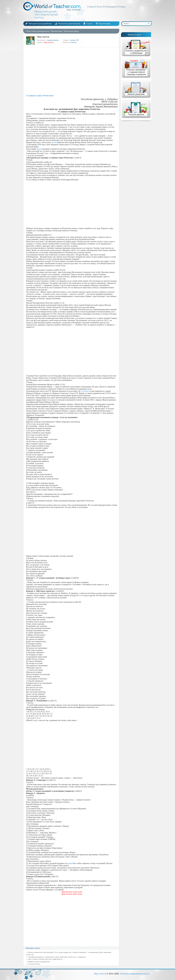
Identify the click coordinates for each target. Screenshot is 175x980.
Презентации (105, 24)
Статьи (89, 24)
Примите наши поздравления (39, 962)
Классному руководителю (38, 31)
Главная (91, 7)
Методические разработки (40, 24)
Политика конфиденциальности (135, 974)
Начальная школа (71, 31)
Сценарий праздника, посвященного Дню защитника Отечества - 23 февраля (57, 957)
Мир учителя (100, 974)
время (54, 142)
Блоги (99, 7)
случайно (85, 391)
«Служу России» (34, 964)
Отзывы (122, 7)
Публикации (110, 7)
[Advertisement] (72, 71)
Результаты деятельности (69, 24)
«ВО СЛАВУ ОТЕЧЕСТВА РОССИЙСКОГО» (45, 959)
